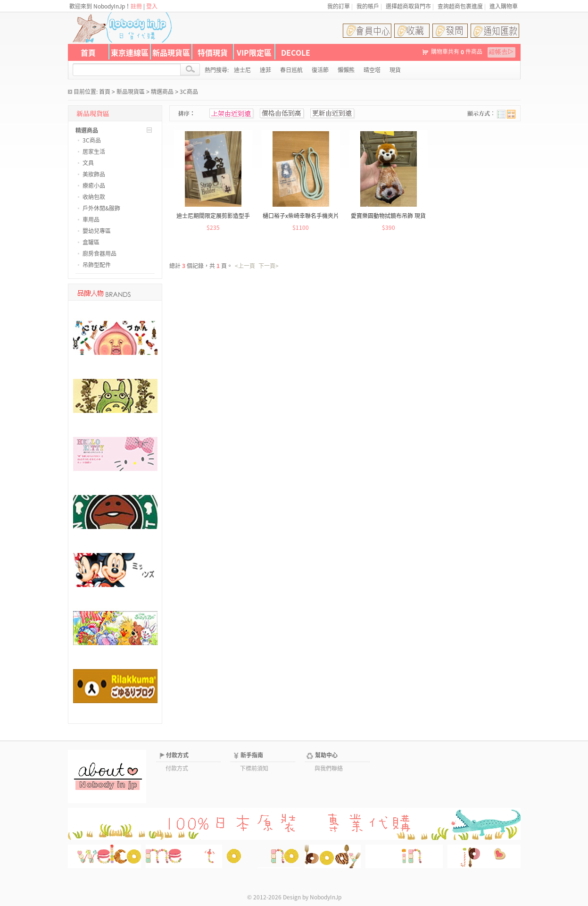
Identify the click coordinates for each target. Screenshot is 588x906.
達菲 (265, 70)
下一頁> (269, 266)
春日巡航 (291, 70)
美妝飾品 (94, 174)
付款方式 (177, 755)
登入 (152, 6)
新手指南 (252, 755)
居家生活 (94, 151)
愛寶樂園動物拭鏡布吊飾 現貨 (388, 216)
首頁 (88, 52)
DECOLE (296, 52)
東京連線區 (130, 52)
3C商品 (189, 92)
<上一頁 (245, 266)
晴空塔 (372, 70)
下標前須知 (254, 768)
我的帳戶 (368, 6)
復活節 (320, 70)
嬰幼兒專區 (97, 231)
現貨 (395, 70)
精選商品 (162, 92)
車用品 (91, 219)
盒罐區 (91, 242)
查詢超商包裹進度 (460, 6)
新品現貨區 (171, 52)
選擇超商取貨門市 (408, 6)
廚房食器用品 (99, 253)
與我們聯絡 (329, 768)
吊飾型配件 (97, 265)
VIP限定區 (254, 52)
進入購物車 (504, 6)
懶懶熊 (346, 70)
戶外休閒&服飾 (101, 208)
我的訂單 (339, 6)
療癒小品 (94, 185)
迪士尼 (242, 70)
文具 (88, 163)
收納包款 (94, 197)
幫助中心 (326, 755)
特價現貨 (213, 52)
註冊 (136, 6)
